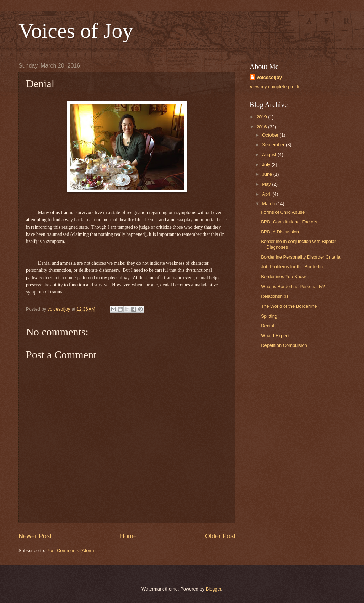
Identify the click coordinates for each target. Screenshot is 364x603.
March (269, 204)
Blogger (214, 589)
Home (128, 536)
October (271, 135)
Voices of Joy (76, 31)
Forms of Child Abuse (283, 212)
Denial (267, 326)
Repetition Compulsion (284, 345)
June (268, 174)
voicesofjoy (269, 77)
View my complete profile (275, 87)
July (267, 165)
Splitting (269, 316)
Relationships (275, 296)
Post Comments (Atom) (70, 551)
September (274, 145)
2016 (262, 127)
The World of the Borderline (289, 306)
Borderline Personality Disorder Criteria (301, 257)
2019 (262, 117)
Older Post (220, 536)
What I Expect (275, 336)
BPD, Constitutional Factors (289, 222)
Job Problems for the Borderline (293, 267)
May (267, 184)
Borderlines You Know (283, 277)
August (270, 155)
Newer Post (35, 536)
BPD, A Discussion (280, 232)
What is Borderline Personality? (293, 287)
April (267, 194)
